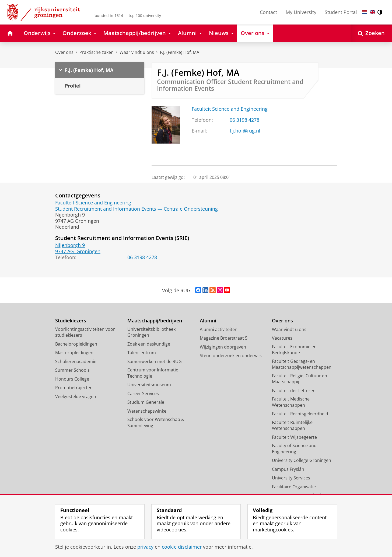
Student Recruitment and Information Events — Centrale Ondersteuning (136, 209)
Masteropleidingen (74, 353)
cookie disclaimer (182, 547)
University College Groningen (302, 460)
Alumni (208, 321)
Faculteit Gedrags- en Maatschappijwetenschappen (302, 364)
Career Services (143, 394)
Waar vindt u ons (137, 52)
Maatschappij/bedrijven (155, 321)
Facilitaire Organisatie (294, 487)
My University (301, 12)
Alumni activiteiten (219, 329)
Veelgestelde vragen (76, 396)
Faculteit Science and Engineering (230, 109)
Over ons (64, 52)
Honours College (72, 379)
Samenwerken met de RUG (155, 361)
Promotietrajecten (74, 388)
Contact (268, 12)
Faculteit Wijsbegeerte (294, 437)
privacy (145, 547)
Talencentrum (142, 353)
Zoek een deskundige (149, 344)
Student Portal (341, 12)
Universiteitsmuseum (149, 385)
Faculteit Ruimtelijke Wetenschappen (292, 425)
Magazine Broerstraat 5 (224, 338)
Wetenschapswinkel (147, 411)
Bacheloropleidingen (76, 344)
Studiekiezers (71, 321)
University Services (291, 478)
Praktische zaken (97, 52)
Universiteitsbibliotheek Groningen (151, 332)
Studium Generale (146, 402)
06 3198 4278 (244, 120)
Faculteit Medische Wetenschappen (291, 402)
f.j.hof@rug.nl (245, 131)
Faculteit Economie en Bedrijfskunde (294, 350)
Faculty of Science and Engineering (294, 449)
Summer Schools (72, 370)
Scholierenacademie (76, 361)
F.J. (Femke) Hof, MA (180, 52)
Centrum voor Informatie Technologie (153, 373)
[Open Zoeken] (371, 33)
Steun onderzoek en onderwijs (231, 356)
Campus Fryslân (288, 469)
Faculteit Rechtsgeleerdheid (300, 414)
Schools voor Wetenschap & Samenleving (156, 422)
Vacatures (282, 338)
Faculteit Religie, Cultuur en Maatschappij (300, 379)
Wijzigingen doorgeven (223, 347)
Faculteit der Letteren (294, 391)
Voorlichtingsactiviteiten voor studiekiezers (85, 332)
